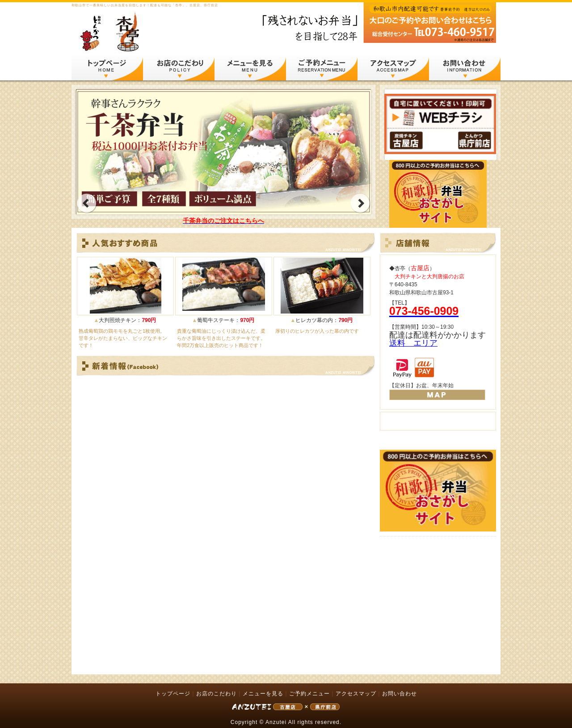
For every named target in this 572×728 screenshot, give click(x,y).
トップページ (107, 66)
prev (86, 203)
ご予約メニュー (322, 66)
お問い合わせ (465, 66)
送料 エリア (413, 343)
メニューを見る (250, 66)
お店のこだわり (179, 66)
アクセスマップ (393, 66)
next (360, 203)
